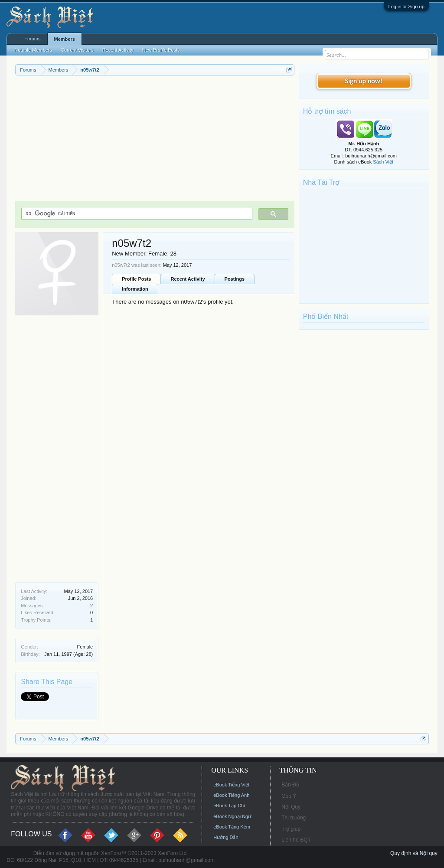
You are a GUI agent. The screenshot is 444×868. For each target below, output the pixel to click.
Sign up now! (364, 81)
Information (135, 289)
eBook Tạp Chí (229, 806)
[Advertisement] (155, 141)
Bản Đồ (290, 785)
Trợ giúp (291, 829)
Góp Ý (289, 796)
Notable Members (33, 50)
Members (65, 39)
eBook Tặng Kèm (232, 827)
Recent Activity (188, 279)
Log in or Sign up (406, 7)
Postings (235, 279)
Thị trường (294, 818)
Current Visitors (77, 50)
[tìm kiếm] (136, 214)
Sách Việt (383, 162)
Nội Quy (291, 807)
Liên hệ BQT (296, 840)
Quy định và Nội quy (414, 853)
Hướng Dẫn (226, 837)
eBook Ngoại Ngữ (232, 816)
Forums (32, 39)
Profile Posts (136, 279)
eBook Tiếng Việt (231, 785)
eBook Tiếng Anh (231, 795)
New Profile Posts (161, 50)
